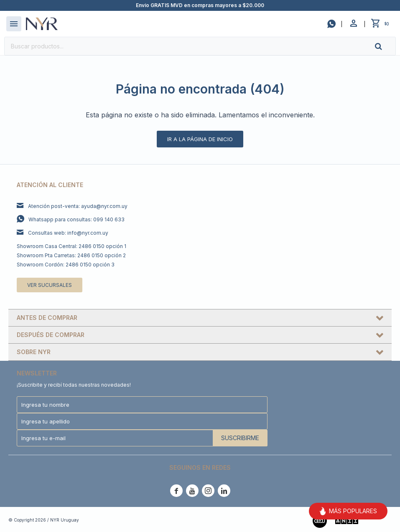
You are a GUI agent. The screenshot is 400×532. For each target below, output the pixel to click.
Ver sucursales (50, 285)
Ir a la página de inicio (200, 139)
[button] (385, 46)
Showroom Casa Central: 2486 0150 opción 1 (71, 246)
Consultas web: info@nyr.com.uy (68, 233)
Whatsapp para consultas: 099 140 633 (76, 219)
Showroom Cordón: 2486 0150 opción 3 (66, 265)
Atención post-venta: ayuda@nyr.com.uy (78, 206)
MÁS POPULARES (348, 511)
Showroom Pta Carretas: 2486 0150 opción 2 (71, 255)
